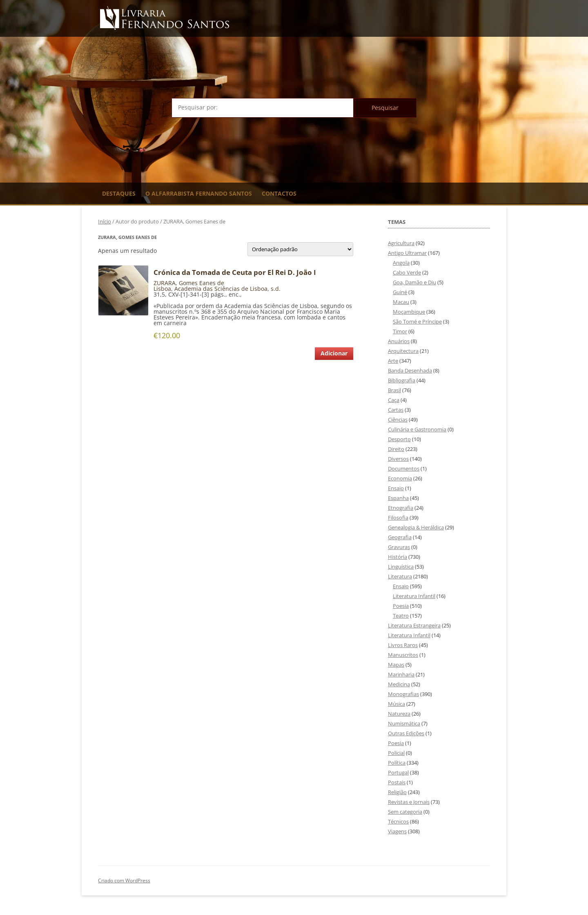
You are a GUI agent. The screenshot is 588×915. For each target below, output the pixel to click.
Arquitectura (403, 351)
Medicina (399, 684)
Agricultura (401, 243)
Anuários (399, 341)
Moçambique (409, 312)
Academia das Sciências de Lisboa (221, 289)
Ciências (398, 420)
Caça (394, 400)
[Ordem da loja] (300, 249)
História (398, 557)
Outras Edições (406, 733)
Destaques (119, 193)
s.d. (276, 289)
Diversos (398, 459)
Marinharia (401, 674)
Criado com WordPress (124, 880)
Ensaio (396, 488)
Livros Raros (403, 645)
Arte (393, 361)
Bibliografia (402, 380)
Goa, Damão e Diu (414, 282)
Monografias (403, 694)
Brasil (394, 390)
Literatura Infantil (414, 596)
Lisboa (162, 289)
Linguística (401, 567)
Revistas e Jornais (409, 802)
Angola (401, 263)
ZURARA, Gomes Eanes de (189, 283)
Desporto (399, 439)
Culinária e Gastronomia (417, 429)
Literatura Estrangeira (414, 625)
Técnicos (398, 821)
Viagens (397, 831)
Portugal (398, 772)
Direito (396, 449)
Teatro (401, 616)
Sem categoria (405, 812)
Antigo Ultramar (407, 253)
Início (105, 221)
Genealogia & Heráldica (416, 527)
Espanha (398, 498)
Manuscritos (403, 655)
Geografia (400, 537)
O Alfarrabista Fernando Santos (199, 193)
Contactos (279, 193)
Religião (397, 792)
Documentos (404, 469)
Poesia (401, 606)
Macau (401, 302)
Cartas (396, 410)
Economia (400, 478)
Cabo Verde (407, 272)
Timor (400, 331)
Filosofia (398, 518)
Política (397, 763)
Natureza (399, 714)
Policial (396, 753)
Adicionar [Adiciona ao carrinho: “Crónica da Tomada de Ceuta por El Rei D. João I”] (334, 353)
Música (396, 704)
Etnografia (401, 508)
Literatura (400, 576)
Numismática (404, 723)
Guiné (400, 292)
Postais (397, 782)
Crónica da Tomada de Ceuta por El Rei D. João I (235, 272)
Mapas (396, 665)
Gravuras (399, 547)
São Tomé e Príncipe (417, 321)
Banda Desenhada (410, 370)
